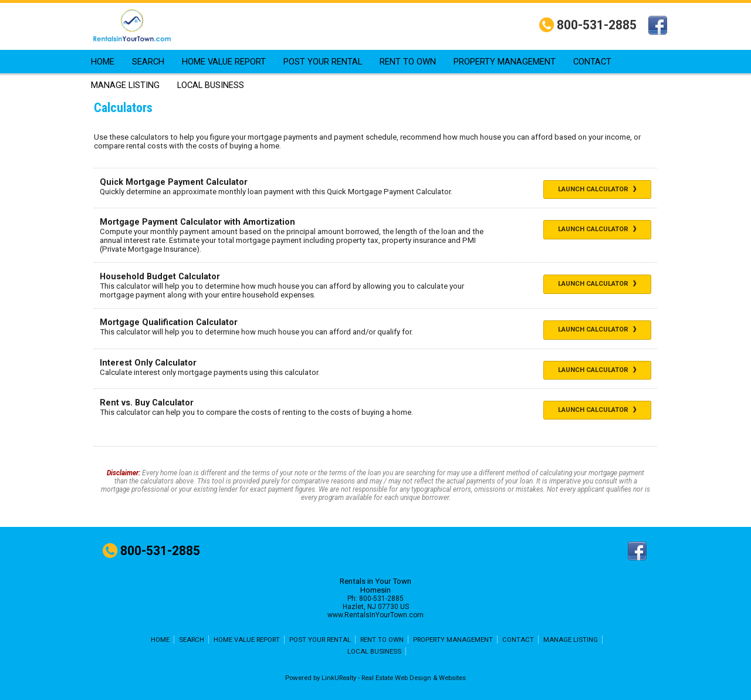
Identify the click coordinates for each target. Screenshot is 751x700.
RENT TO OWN (408, 62)
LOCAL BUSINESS (211, 85)
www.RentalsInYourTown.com (375, 615)
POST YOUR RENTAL (323, 62)
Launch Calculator (597, 189)
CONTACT (592, 62)
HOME (103, 62)
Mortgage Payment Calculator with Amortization (197, 222)
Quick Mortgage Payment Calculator (174, 182)
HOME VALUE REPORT (224, 62)
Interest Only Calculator (148, 363)
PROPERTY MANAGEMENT (505, 62)
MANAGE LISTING (125, 85)
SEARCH (148, 62)
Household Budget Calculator (160, 277)
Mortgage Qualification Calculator (169, 322)
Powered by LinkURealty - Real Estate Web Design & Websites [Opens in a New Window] (375, 678)
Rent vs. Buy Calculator (147, 403)
